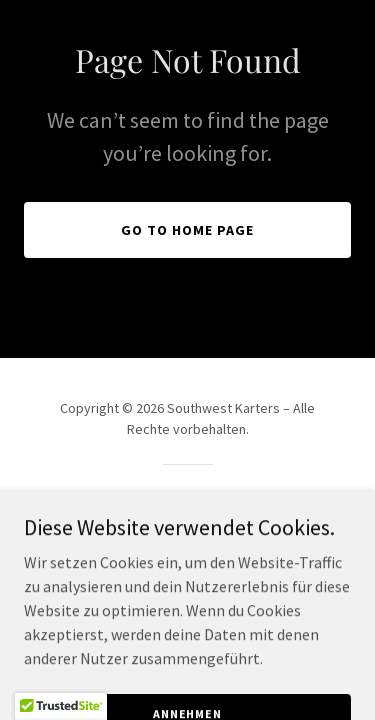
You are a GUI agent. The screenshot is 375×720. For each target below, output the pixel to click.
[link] (187, 524)
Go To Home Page (187, 230)
